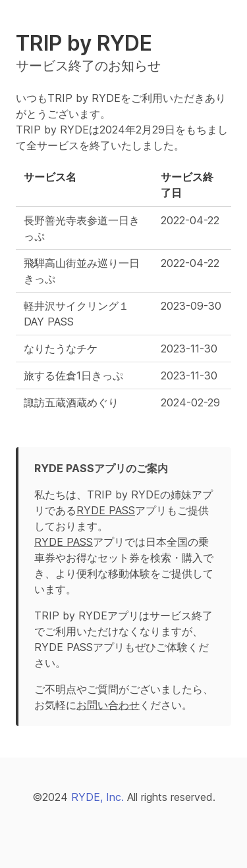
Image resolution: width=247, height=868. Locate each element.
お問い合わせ (108, 705)
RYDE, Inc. (97, 797)
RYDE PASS (106, 510)
